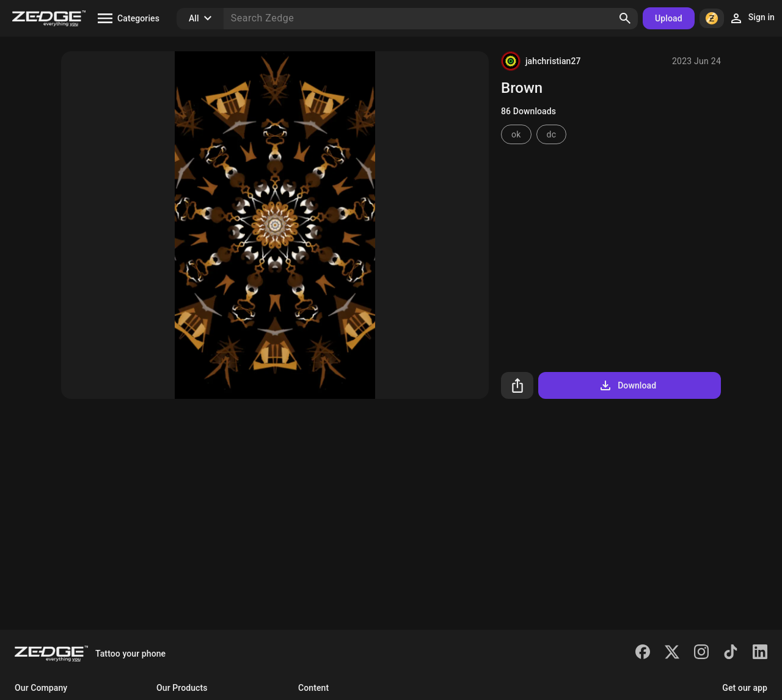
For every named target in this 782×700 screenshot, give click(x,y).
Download (627, 385)
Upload (669, 18)
